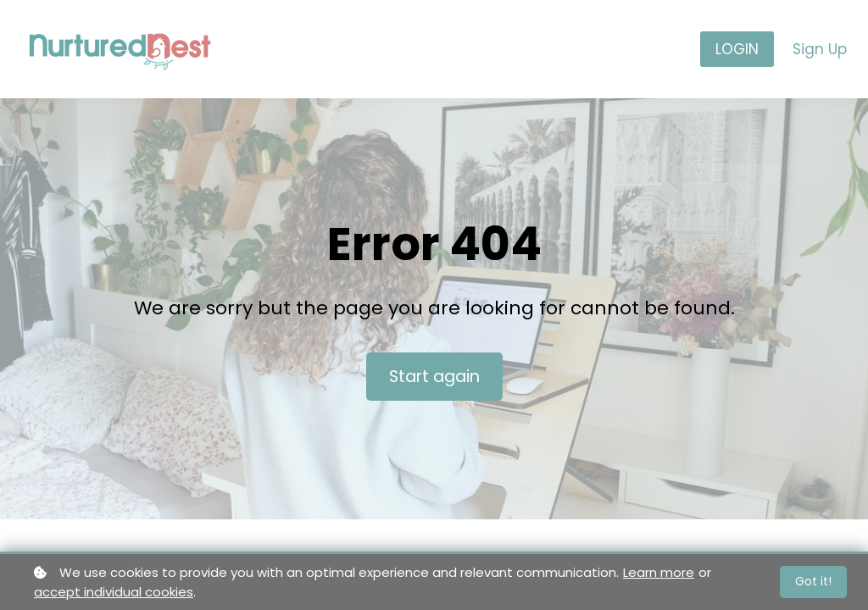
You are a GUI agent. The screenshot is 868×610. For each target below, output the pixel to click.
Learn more (659, 572)
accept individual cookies (114, 592)
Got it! (813, 581)
